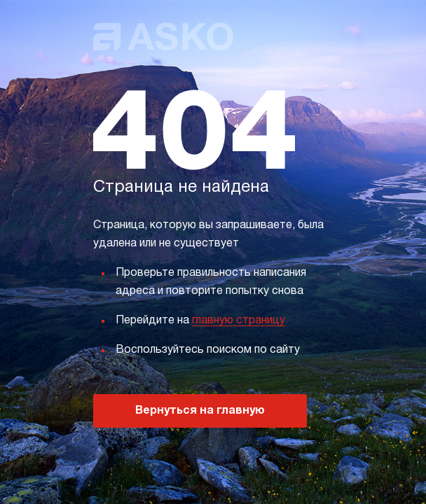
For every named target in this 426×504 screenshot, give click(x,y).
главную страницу (239, 321)
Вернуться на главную (200, 411)
